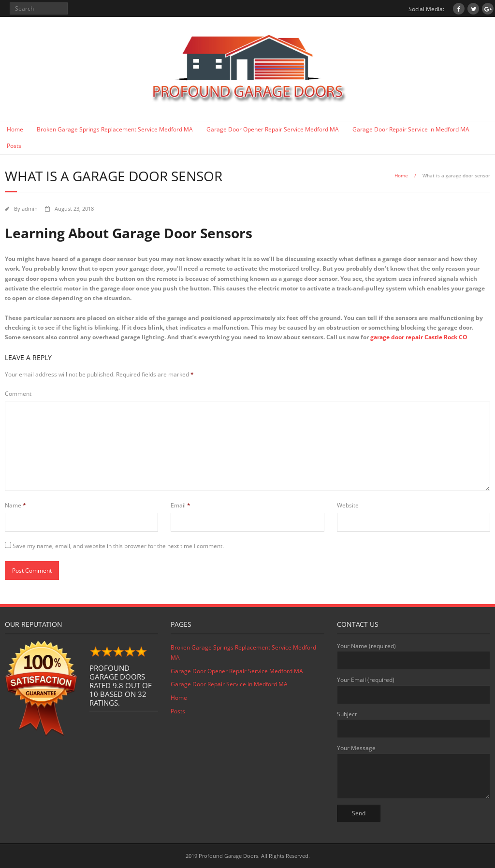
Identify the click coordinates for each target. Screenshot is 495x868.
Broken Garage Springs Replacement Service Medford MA (115, 129)
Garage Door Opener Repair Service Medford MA (273, 129)
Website (348, 505)
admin (30, 209)
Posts (14, 146)
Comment (18, 394)
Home (15, 129)
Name (15, 505)
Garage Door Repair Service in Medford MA (411, 129)
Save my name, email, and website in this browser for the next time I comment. (118, 546)
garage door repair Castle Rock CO (419, 337)
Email (181, 505)
